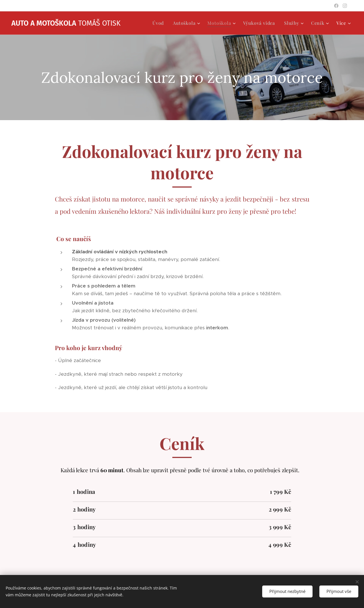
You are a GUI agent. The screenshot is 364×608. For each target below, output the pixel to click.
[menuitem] (160, 23)
